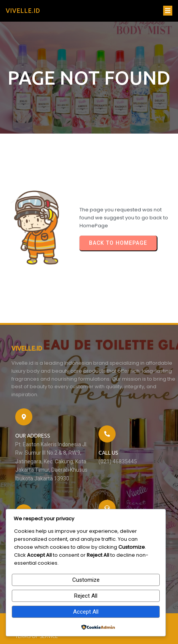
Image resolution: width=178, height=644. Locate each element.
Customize (86, 580)
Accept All (86, 612)
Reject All (86, 596)
